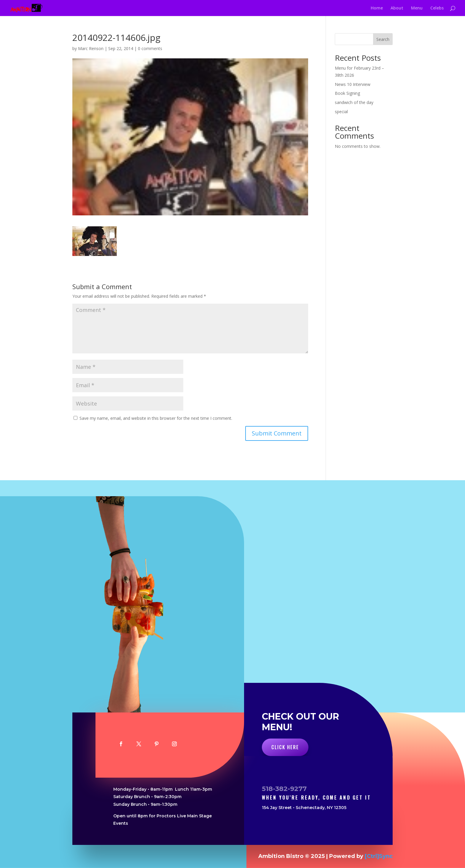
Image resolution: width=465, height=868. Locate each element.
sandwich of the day (354, 102)
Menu (417, 8)
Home (377, 8)
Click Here (285, 747)
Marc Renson (91, 48)
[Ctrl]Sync (379, 856)
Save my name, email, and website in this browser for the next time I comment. (156, 418)
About (397, 8)
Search (383, 39)
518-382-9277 (284, 789)
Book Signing (347, 93)
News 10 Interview (353, 84)
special (341, 112)
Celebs (437, 8)
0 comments (150, 48)
